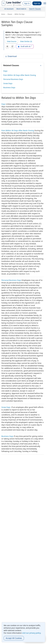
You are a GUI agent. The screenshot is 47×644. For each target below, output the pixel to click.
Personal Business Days (13, 79)
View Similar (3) (26, 41)
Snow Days (8, 83)
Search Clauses (35, 9)
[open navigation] (45, 3)
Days (5, 71)
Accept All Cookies (14, 638)
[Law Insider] (14, 3)
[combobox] (4, 3)
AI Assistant (9, 9)
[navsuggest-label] (4, 3)
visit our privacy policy (31, 633)
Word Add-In (21, 9)
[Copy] (12, 46)
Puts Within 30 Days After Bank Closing (20, 75)
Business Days (9, 87)
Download (11, 56)
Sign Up (37, 3)
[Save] (7, 46)
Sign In (27, 3)
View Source (12, 41)
